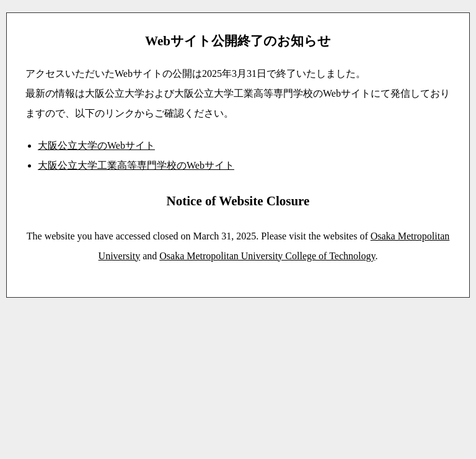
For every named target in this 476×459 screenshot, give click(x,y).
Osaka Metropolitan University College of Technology (267, 256)
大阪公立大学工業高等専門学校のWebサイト (136, 165)
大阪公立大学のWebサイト (96, 145)
